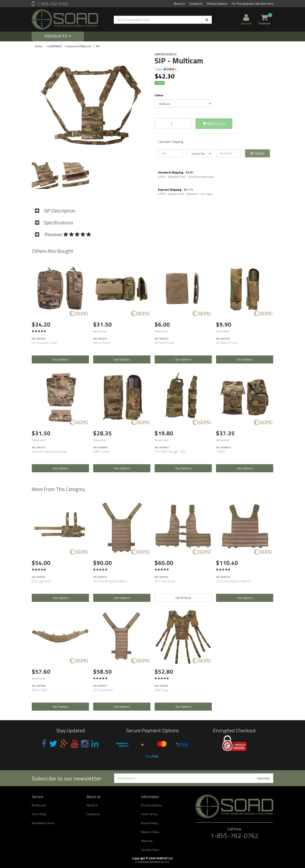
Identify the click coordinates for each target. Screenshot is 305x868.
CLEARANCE (55, 46)
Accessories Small (44, 343)
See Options (60, 359)
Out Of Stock (183, 598)
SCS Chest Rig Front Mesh (233, 581)
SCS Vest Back (103, 690)
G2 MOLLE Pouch (227, 343)
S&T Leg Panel (41, 581)
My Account (39, 805)
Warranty (147, 841)
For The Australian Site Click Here (252, 3)
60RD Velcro (101, 452)
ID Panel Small (164, 343)
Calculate (257, 153)
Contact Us (196, 3)
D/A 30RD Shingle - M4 (170, 452)
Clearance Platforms (79, 46)
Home (39, 46)
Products (58, 36)
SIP (98, 46)
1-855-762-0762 (52, 4)
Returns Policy (150, 832)
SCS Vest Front (165, 581)
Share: (166, 69)
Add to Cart (214, 124)
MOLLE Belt (39, 690)
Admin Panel (102, 343)
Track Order (39, 814)
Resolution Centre (43, 823)
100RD (221, 452)
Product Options (217, 3)
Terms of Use (149, 814)
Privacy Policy (150, 823)
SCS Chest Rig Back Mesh (110, 581)
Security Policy (150, 850)
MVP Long (161, 690)
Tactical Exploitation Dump (49, 452)
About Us (179, 3)
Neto (167, 862)
